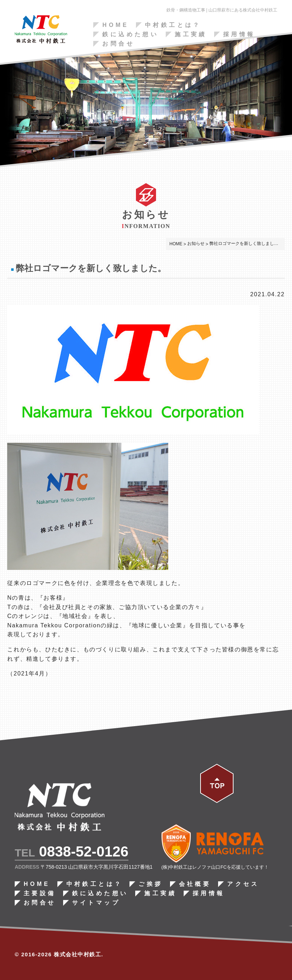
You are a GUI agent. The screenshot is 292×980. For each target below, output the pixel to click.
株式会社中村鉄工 (77, 954)
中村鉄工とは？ (173, 25)
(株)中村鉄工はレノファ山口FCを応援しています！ (215, 867)
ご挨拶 (150, 884)
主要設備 (40, 894)
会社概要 (195, 884)
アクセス (243, 884)
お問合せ (118, 44)
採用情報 (239, 34)
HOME (116, 25)
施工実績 (191, 34)
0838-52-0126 (84, 852)
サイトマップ (96, 903)
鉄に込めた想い (130, 34)
